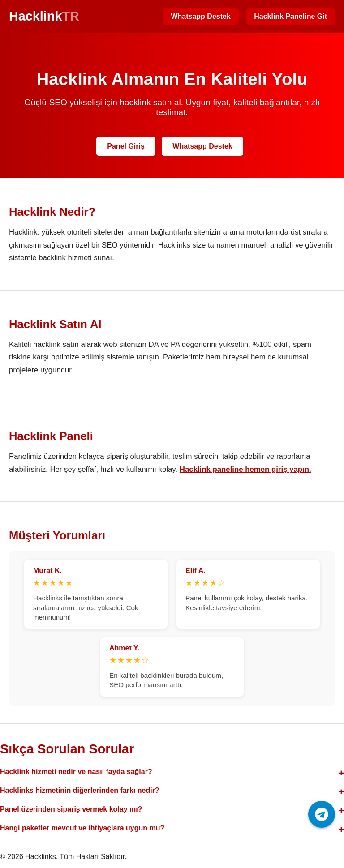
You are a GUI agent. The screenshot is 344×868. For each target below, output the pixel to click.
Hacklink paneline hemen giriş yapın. (245, 469)
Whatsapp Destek (200, 16)
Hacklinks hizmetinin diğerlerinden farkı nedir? (80, 790)
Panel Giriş (126, 146)
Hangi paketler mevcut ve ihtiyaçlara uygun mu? (82, 828)
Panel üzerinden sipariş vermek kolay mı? (71, 809)
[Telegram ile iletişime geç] (322, 814)
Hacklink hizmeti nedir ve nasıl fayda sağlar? (76, 772)
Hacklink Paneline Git (290, 16)
